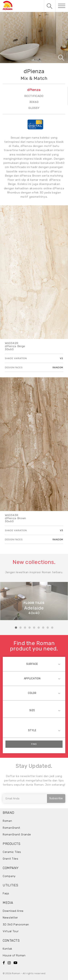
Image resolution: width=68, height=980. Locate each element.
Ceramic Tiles (12, 852)
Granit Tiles (10, 859)
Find (34, 744)
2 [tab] (20, 628)
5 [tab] (34, 628)
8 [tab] (48, 628)
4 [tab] (30, 628)
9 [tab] (52, 628)
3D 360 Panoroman (16, 925)
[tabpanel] (34, 601)
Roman (7, 821)
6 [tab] (39, 628)
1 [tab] (16, 628)
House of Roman (14, 955)
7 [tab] (43, 628)
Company (9, 876)
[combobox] (34, 664)
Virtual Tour (11, 931)
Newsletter (10, 918)
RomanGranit (12, 828)
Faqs (6, 893)
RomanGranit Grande (17, 835)
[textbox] (34, 664)
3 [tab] (25, 628)
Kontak (7, 949)
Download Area (13, 911)
